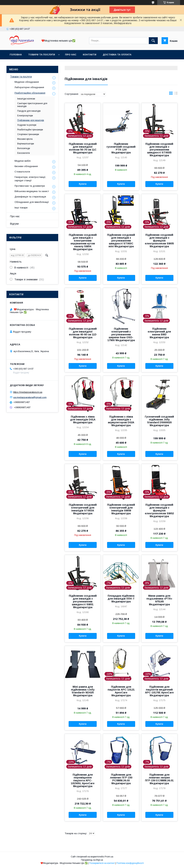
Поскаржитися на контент (102, 863)
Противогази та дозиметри (30, 186)
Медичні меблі (23, 161)
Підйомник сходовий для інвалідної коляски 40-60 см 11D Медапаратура (83, 333)
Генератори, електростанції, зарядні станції (30, 179)
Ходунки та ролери (27, 125)
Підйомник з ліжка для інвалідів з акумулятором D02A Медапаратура (121, 421)
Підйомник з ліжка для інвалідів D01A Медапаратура (83, 420)
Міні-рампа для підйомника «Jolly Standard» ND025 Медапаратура (83, 691)
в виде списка (176, 94)
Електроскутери (25, 116)
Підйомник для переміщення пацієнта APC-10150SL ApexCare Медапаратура (83, 780)
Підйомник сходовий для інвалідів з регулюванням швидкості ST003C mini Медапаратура (121, 241)
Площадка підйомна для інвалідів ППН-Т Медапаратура (121, 599)
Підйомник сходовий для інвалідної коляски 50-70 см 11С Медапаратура (83, 148)
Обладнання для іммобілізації (32, 202)
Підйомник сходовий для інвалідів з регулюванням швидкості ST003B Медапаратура (159, 150)
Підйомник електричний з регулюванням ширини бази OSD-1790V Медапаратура (121, 334)
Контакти (90, 55)
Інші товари (21, 208)
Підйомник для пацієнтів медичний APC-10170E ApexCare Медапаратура (159, 691)
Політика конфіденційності (130, 863)
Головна (16, 55)
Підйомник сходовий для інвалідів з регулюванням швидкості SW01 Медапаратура (83, 602)
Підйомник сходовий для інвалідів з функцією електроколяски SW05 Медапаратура (159, 241)
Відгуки (14, 224)
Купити (83, 184)
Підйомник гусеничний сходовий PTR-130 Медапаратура (121, 148)
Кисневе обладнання (26, 166)
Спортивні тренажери (28, 134)
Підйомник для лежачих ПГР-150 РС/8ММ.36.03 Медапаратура (121, 779)
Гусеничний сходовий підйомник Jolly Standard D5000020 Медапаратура (159, 421)
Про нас (71, 55)
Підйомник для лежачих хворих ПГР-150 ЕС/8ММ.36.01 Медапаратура (159, 779)
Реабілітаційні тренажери (30, 130)
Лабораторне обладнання (29, 87)
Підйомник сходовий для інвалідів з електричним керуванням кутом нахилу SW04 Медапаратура (83, 242)
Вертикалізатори (26, 144)
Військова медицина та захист (32, 191)
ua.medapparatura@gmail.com (30, 397)
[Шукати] (153, 41)
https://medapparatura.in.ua (28, 392)
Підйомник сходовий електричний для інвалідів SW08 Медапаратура (121, 509)
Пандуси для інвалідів (29, 111)
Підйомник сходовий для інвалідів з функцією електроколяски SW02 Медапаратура (159, 511)
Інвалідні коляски (26, 99)
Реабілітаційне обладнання (30, 93)
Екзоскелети (24, 153)
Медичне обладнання (27, 82)
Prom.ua (109, 857)
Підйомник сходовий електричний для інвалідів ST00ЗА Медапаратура (83, 509)
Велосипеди (24, 148)
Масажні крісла (25, 139)
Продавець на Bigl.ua (92, 860)
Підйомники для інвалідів (31, 120)
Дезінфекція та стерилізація (30, 197)
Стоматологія (22, 172)
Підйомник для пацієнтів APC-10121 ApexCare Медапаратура (121, 691)
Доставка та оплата (117, 55)
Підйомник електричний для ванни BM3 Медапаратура (159, 333)
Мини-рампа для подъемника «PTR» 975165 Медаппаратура (159, 600)
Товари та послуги (42, 55)
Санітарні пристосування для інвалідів (32, 105)
